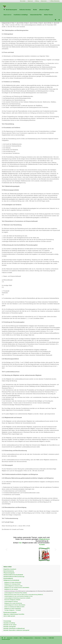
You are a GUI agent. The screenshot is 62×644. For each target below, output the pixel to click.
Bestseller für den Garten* (10, 625)
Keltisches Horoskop (25, 10)
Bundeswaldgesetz (8, 578)
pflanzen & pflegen (44, 10)
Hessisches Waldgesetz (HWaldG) (12, 600)
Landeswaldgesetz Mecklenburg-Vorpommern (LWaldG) (17, 598)
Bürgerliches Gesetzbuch (10, 569)
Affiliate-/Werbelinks (55, 1)
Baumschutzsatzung (9, 571)
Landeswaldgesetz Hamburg (11, 601)
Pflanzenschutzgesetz (9, 573)
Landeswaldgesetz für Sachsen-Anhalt (13, 586)
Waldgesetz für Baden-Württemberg (13, 582)
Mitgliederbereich (45, 539)
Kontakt (16, 638)
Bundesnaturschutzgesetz (10, 612)
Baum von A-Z (7, 15)
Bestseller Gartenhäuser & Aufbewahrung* (14, 628)
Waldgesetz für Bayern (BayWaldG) (13, 608)
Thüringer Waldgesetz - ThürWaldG (13, 610)
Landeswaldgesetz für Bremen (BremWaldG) (15, 605)
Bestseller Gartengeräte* (10, 627)
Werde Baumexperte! (10, 10)
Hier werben (23, 1)
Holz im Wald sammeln (9, 616)
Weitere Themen (48, 15)
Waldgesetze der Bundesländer (11, 580)
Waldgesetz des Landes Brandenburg (13, 603)
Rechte (35, 10)
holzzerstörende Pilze (36, 15)
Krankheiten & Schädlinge (21, 15)
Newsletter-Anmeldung (9, 623)
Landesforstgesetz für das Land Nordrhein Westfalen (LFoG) (18, 596)
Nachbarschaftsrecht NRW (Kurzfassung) (14, 577)
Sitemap (44, 638)
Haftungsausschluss (28, 638)
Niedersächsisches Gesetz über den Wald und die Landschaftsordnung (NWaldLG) (24, 595)
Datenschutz (44, 1)
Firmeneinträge (7, 621)
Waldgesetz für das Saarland (11, 589)
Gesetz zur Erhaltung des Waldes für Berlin (14, 607)
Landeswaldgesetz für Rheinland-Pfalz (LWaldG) (16, 593)
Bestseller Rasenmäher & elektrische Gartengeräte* (17, 630)
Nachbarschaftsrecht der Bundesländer (13, 575)
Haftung (37, 1)
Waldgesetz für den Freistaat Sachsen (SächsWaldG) (17, 587)
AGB (21, 638)
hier (20, 543)
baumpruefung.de (6, 639)
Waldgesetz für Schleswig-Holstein (12, 584)
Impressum (30, 1)
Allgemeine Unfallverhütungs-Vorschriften (14, 614)
